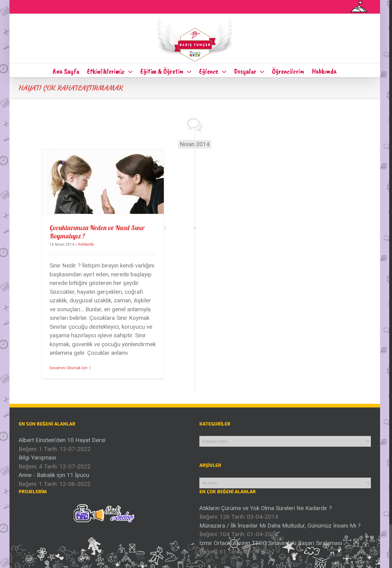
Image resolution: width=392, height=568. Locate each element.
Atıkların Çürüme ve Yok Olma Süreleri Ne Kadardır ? (266, 508)
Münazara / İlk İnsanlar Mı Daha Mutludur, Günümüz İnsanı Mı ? (280, 525)
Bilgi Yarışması (37, 457)
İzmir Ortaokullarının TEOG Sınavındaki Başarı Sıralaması (271, 543)
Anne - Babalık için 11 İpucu (54, 475)
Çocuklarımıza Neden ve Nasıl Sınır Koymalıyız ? (97, 231)
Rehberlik (86, 244)
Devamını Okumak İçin (69, 368)
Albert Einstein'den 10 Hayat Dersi (62, 440)
